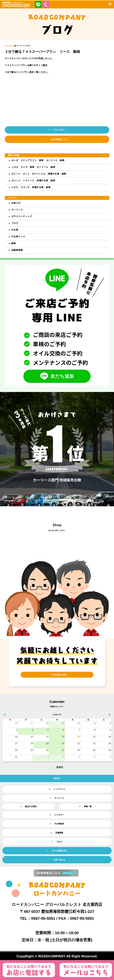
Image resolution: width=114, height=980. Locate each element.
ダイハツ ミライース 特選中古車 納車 (33, 181)
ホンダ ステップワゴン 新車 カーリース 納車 (38, 160)
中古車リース (18, 237)
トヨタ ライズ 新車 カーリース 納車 (33, 167)
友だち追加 (57, 376)
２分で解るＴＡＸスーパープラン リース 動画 (42, 52)
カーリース (21, 46)
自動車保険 (17, 250)
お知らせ (16, 203)
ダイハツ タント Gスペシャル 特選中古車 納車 (39, 174)
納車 (14, 243)
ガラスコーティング (22, 216)
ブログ (28, 46)
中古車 (15, 230)
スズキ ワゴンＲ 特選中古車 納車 (31, 187)
